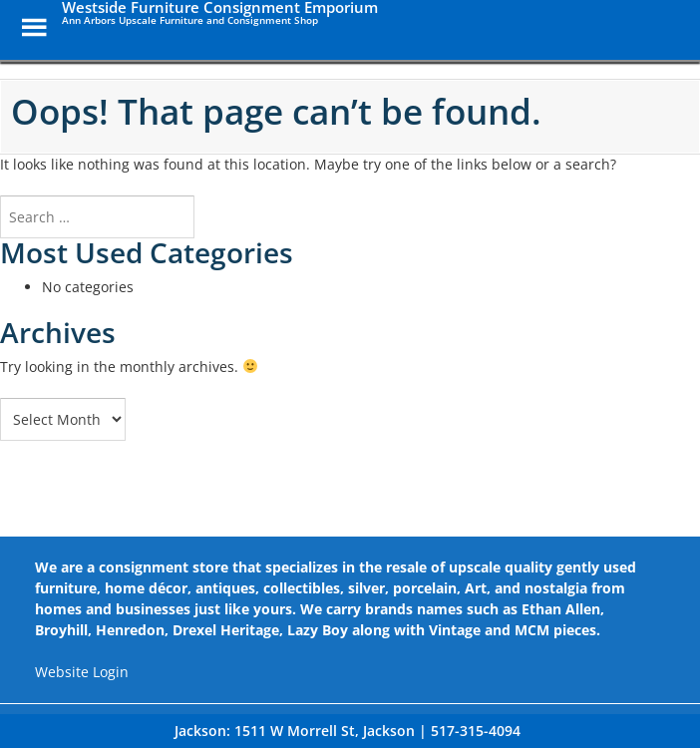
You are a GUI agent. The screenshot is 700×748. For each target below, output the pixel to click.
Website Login (82, 672)
